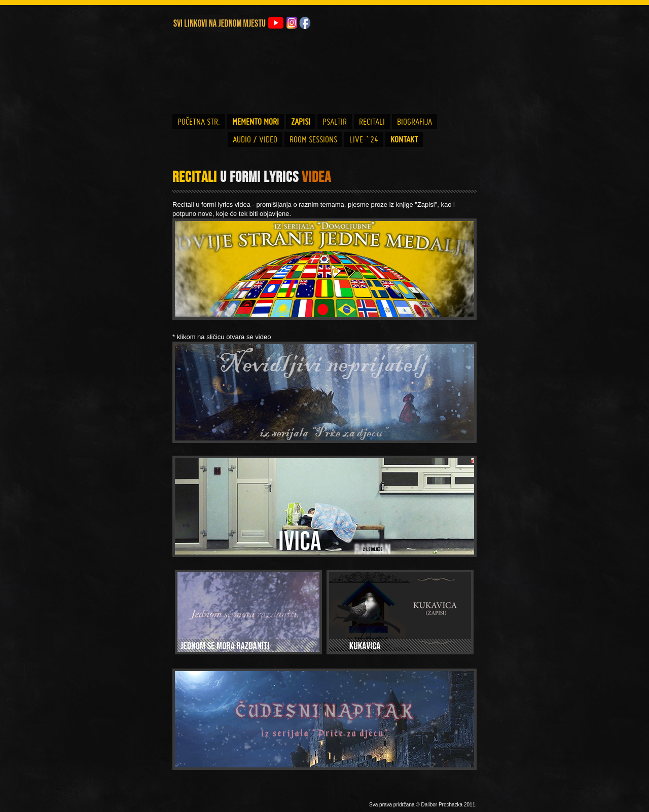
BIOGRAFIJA (414, 122)
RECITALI (372, 122)
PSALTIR (335, 122)
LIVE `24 (364, 139)
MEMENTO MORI (256, 122)
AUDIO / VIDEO (255, 139)
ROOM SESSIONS (313, 139)
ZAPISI (301, 122)
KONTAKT (404, 139)
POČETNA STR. (199, 122)
